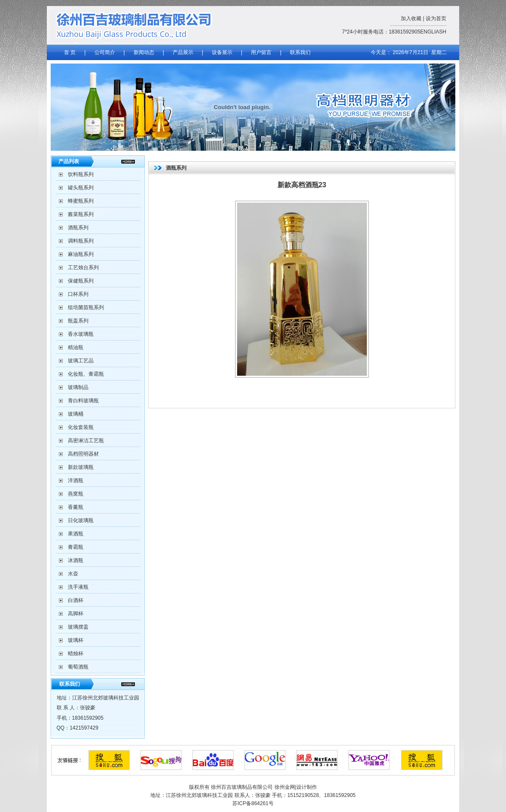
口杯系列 (78, 294)
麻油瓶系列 (81, 254)
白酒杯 (76, 600)
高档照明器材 (83, 454)
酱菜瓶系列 (81, 214)
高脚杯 (76, 614)
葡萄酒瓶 (78, 667)
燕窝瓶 (76, 494)
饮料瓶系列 (81, 174)
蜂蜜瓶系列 (81, 201)
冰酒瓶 (76, 560)
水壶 (73, 574)
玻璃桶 (76, 414)
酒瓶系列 (78, 228)
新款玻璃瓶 (81, 467)
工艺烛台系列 (83, 268)
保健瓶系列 (81, 281)
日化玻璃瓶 (81, 520)
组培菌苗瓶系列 (86, 307)
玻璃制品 (78, 387)
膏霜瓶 (76, 547)
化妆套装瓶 (81, 427)
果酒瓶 (76, 534)
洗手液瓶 (78, 587)
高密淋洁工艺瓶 (86, 441)
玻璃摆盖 (78, 627)
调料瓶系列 (81, 241)
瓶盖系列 (78, 321)
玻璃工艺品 (81, 361)
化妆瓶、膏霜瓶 (86, 374)
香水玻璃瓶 (81, 334)
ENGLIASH (433, 32)
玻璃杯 (76, 640)
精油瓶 (76, 347)
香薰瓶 (76, 507)
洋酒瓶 (76, 481)
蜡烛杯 (76, 654)
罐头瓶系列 (81, 188)
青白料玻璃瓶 (83, 401)
